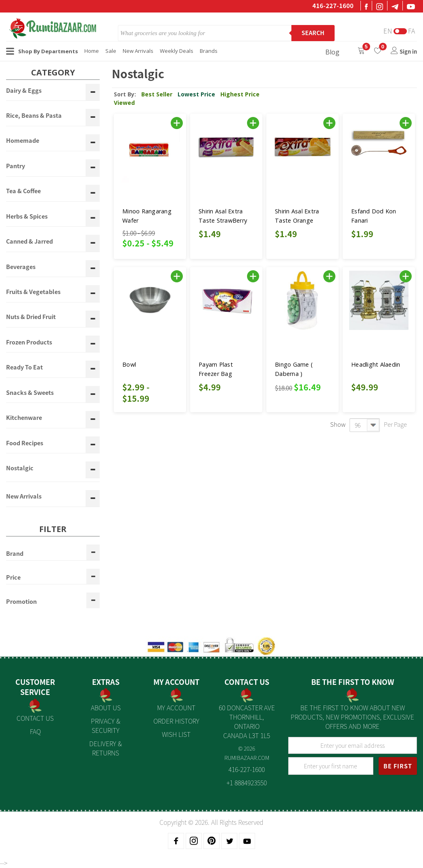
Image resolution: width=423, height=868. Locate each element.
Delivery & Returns (106, 748)
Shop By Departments (42, 51)
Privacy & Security (106, 725)
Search (313, 33)
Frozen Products (29, 342)
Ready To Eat (24, 367)
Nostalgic (20, 468)
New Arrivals (138, 51)
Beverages (21, 267)
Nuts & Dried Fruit (31, 317)
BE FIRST (398, 766)
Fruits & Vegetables (33, 292)
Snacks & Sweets (30, 393)
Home (92, 51)
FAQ (35, 731)
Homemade (23, 141)
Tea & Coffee (23, 191)
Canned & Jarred (29, 242)
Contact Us (35, 718)
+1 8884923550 (247, 782)
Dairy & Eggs (24, 91)
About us (106, 707)
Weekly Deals (177, 51)
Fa (412, 31)
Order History (176, 721)
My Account (176, 707)
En (388, 31)
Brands (209, 51)
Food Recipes (25, 443)
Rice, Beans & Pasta (34, 116)
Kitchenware (24, 418)
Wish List (176, 734)
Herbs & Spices (27, 217)
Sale (111, 51)
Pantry (16, 166)
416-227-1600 (333, 6)
